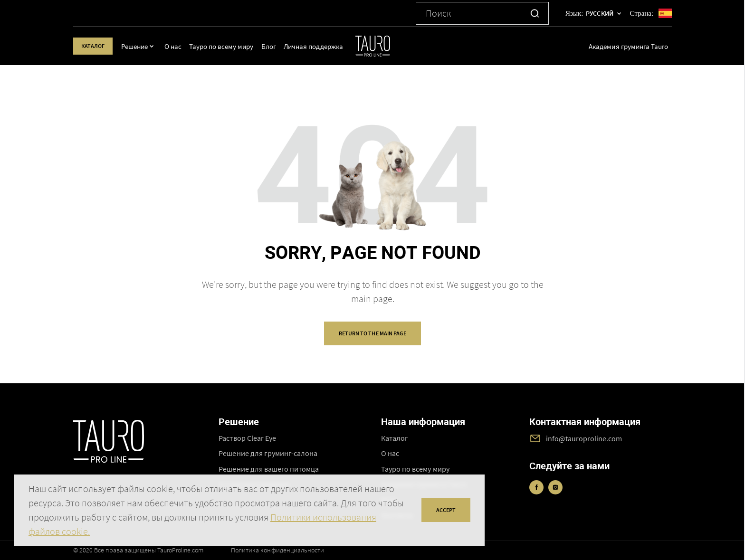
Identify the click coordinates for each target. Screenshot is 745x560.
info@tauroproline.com (584, 438)
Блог (277, 46)
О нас (182, 46)
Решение (143, 46)
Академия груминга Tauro (628, 46)
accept (446, 510)
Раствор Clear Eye (247, 438)
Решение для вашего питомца (269, 469)
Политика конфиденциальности (277, 550)
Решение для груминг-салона (268, 453)
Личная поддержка (321, 46)
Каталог (97, 46)
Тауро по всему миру (230, 46)
